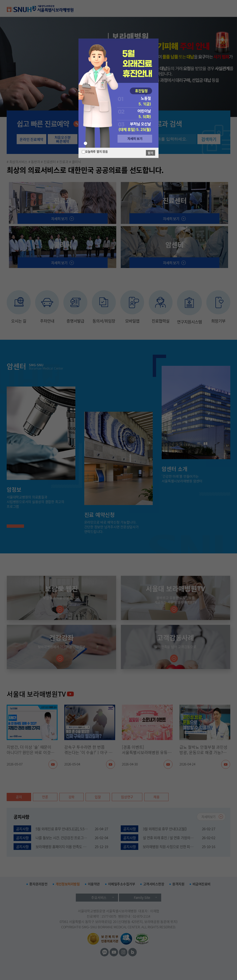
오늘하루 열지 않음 (96, 151)
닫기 (151, 153)
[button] (85, 143)
